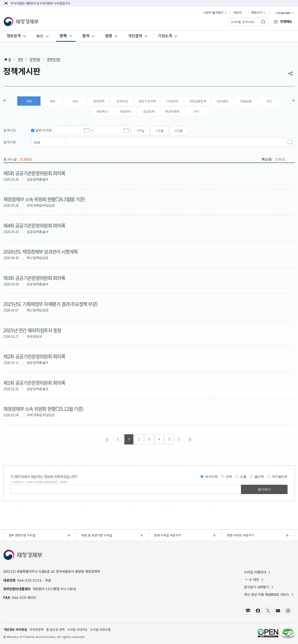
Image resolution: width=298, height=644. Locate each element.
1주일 (140, 131)
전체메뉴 (286, 22)
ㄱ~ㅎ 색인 (254, 580)
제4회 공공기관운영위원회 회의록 (34, 225)
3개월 (179, 131)
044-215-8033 (24, 598)
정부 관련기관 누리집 (22, 535)
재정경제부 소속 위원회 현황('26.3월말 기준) (44, 199)
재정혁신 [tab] (102, 111)
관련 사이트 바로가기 (240, 535)
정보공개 (14, 36)
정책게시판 (54, 59)
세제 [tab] (52, 101)
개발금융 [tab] (246, 101)
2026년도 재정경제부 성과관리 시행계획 (40, 251)
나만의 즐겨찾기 (215, 13)
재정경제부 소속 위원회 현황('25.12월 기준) (43, 409)
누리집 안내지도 (78, 630)
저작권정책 (37, 630)
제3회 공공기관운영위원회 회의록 (34, 278)
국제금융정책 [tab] (197, 101)
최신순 (267, 159)
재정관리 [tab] (125, 111)
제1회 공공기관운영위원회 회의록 (34, 383)
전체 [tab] (29, 101)
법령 (109, 36)
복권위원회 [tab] (172, 111)
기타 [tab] (196, 111)
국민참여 (135, 36)
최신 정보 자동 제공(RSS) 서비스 (269, 595)
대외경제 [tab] (222, 101)
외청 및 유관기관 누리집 (97, 535)
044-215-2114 (29, 580)
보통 (243, 477)
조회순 (280, 159)
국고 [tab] (269, 101)
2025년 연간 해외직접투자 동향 (32, 330)
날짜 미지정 (44, 130)
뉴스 (40, 36)
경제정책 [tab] (99, 101)
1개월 (159, 131)
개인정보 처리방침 (15, 630)
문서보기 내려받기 (259, 587)
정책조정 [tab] (122, 101)
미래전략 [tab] (172, 101)
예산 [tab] (76, 101)
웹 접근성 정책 (55, 630)
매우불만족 (280, 477)
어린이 (239, 13)
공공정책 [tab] (149, 111)
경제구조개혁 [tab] (147, 101)
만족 (229, 477)
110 (49, 589)
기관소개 (165, 36)
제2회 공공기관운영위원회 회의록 (34, 356)
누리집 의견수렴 (100, 630)
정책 (63, 36)
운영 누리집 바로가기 (168, 535)
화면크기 (259, 13)
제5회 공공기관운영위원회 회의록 (34, 173)
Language (283, 13)
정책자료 (35, 59)
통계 (86, 36)
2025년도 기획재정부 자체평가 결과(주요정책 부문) (50, 304)
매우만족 (211, 477)
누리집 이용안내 (258, 572)
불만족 (259, 477)
